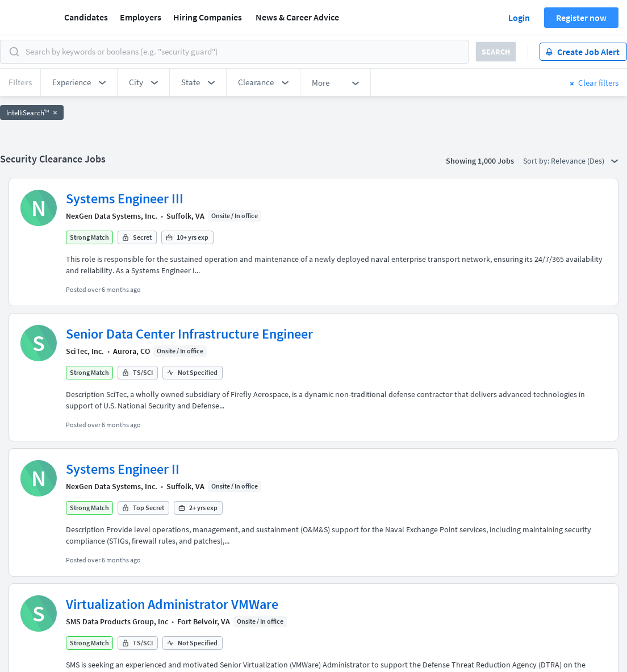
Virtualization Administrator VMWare (172, 604)
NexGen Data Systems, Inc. (112, 216)
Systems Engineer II (123, 469)
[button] (79, 82)
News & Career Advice (297, 17)
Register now (581, 18)
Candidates (86, 17)
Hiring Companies (208, 17)
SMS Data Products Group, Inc (117, 621)
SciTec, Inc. (85, 351)
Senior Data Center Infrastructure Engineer (189, 334)
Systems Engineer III (125, 199)
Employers (141, 17)
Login (519, 18)
